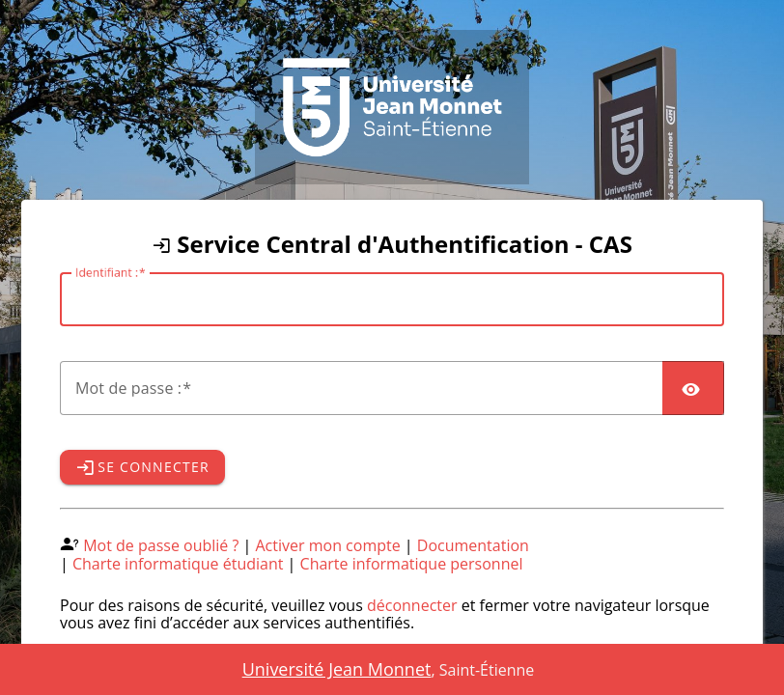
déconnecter (412, 605)
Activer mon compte (328, 545)
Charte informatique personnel (412, 564)
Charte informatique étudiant (178, 564)
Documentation (473, 545)
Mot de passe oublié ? (161, 545)
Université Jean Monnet (337, 669)
